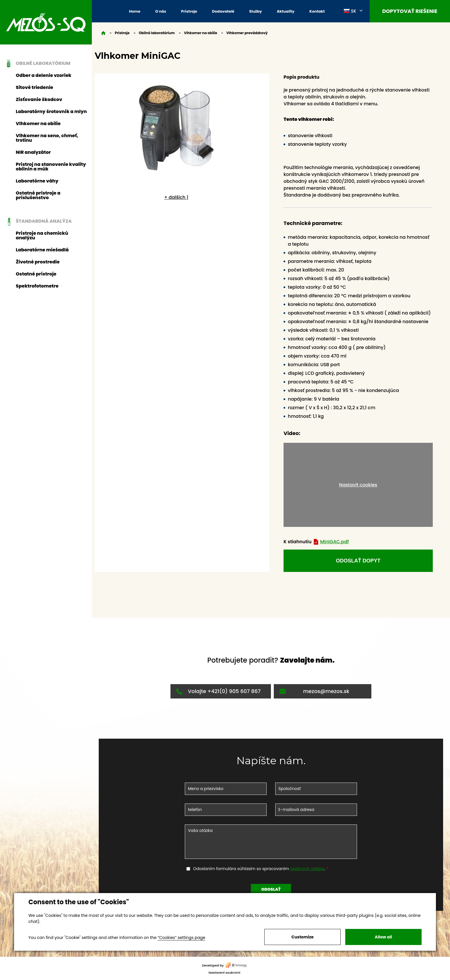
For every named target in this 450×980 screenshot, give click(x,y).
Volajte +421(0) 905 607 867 (218, 691)
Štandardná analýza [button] (38, 221)
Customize (302, 937)
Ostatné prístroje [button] (36, 274)
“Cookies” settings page (181, 938)
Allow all (383, 937)
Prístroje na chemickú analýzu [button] (42, 235)
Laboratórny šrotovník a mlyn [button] (51, 111)
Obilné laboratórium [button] (37, 64)
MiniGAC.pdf (331, 542)
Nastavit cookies (358, 485)
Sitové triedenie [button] (34, 87)
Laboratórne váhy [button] (37, 181)
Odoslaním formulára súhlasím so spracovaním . (260, 869)
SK (350, 11)
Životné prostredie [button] (38, 262)
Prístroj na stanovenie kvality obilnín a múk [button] (51, 167)
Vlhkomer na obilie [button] (38, 124)
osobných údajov (308, 869)
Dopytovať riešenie (410, 11)
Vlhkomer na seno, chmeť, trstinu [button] (47, 138)
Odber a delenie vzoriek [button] (44, 75)
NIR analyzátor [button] (33, 152)
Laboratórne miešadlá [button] (42, 250)
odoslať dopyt (358, 561)
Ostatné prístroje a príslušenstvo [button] (38, 195)
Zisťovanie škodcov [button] (39, 99)
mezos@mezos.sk (314, 691)
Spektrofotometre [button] (37, 286)
